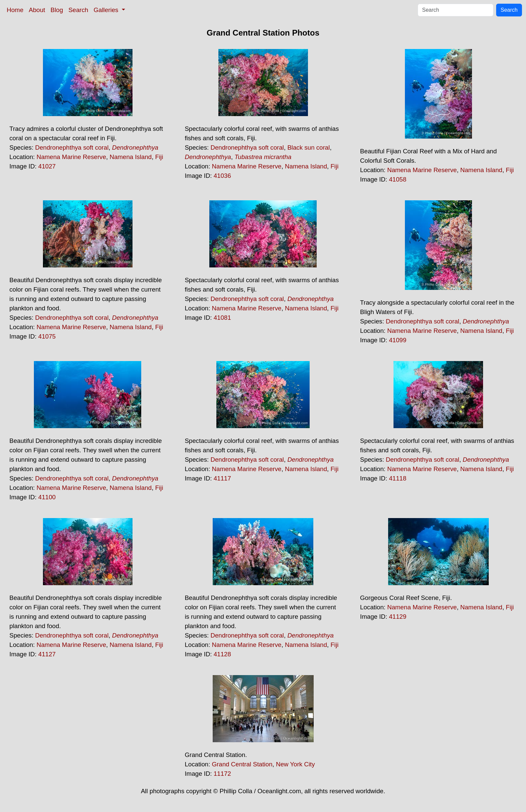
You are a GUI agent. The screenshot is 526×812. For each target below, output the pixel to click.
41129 (398, 617)
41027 (47, 166)
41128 (222, 654)
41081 (222, 318)
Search (78, 10)
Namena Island (131, 157)
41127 (47, 654)
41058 (398, 179)
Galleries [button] (107, 10)
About (37, 10)
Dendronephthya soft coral (72, 147)
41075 (47, 336)
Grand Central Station (242, 764)
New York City (295, 764)
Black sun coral (309, 147)
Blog (57, 10)
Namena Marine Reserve (71, 157)
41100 (47, 497)
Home (15, 10)
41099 (398, 340)
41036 (222, 176)
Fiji (159, 157)
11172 (222, 774)
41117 (222, 478)
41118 (398, 478)
